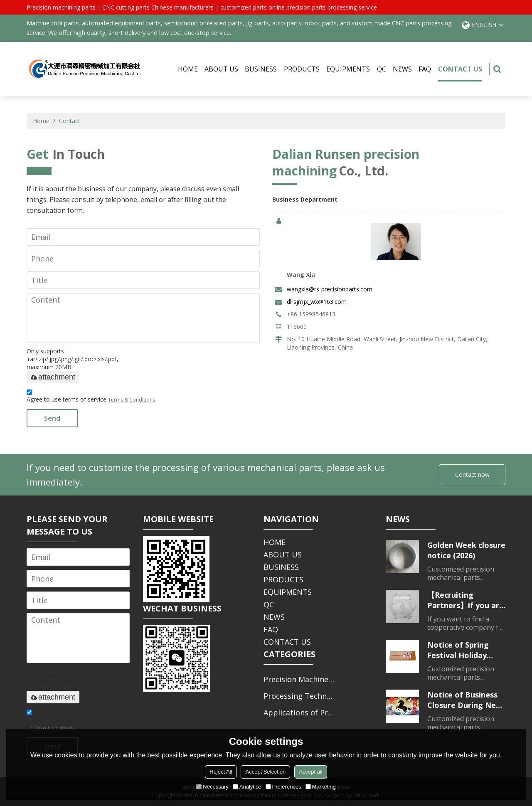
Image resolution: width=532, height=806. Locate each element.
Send (52, 418)
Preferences (283, 787)
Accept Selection (265, 772)
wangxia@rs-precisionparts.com (330, 289)
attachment (53, 377)
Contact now (472, 474)
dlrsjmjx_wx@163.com (317, 302)
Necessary (212, 787)
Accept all (310, 772)
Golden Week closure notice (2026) (466, 550)
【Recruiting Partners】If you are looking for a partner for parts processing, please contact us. (465, 600)
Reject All (221, 772)
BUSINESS (261, 69)
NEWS (402, 69)
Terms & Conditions (132, 400)
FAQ (425, 69)
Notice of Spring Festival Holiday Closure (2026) (458, 650)
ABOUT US (221, 69)
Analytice (247, 787)
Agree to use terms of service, (91, 397)
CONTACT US (460, 73)
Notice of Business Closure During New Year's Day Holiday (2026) (465, 700)
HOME (188, 69)
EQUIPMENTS (348, 69)
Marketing (321, 787)
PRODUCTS (302, 69)
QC (382, 69)
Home (41, 121)
